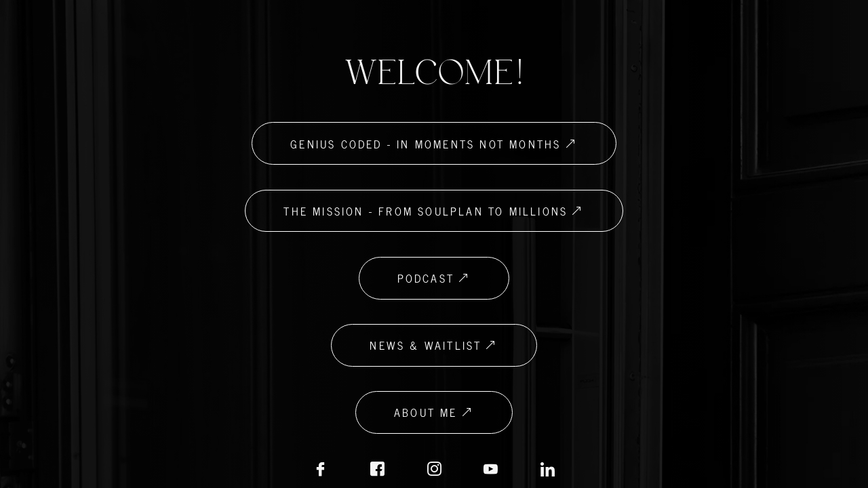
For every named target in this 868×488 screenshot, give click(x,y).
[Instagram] (434, 470)
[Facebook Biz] (377, 470)
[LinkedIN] (491, 470)
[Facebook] (320, 470)
